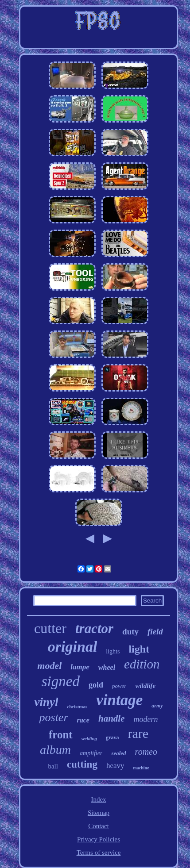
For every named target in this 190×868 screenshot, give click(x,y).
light (139, 649)
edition (142, 664)
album (55, 750)
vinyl (46, 702)
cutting (82, 764)
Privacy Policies (99, 839)
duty (130, 632)
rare (138, 733)
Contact (99, 826)
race (83, 720)
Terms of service (99, 853)
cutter (50, 628)
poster (54, 717)
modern (145, 719)
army (157, 706)
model (49, 666)
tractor (94, 628)
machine (141, 768)
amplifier (91, 753)
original (72, 647)
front (61, 735)
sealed (118, 753)
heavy (115, 766)
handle (112, 718)
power (119, 686)
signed (61, 681)
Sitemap (99, 813)
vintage (119, 700)
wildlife (145, 686)
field (155, 632)
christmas (77, 707)
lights (113, 651)
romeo (146, 752)
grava (112, 737)
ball (53, 766)
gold (96, 685)
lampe (80, 667)
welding (89, 738)
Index (98, 799)
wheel (107, 667)
